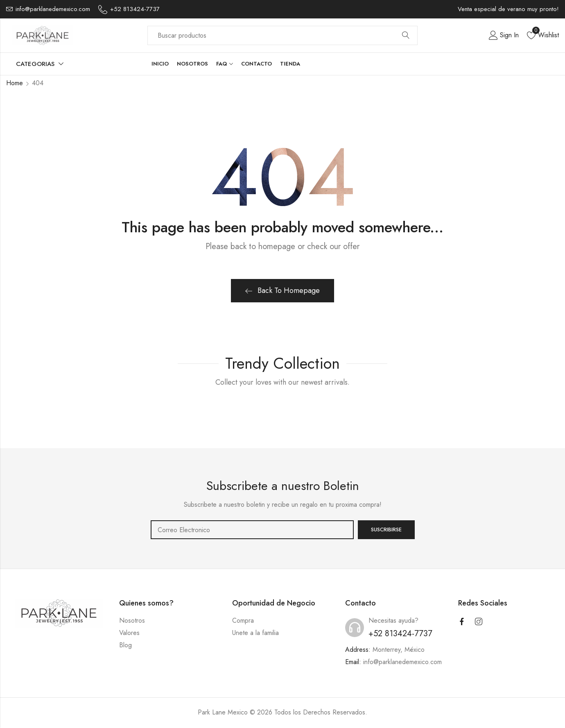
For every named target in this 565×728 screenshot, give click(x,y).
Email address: (252, 531)
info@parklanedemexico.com (402, 662)
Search (406, 36)
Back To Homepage (282, 291)
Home (15, 84)
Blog (125, 645)
